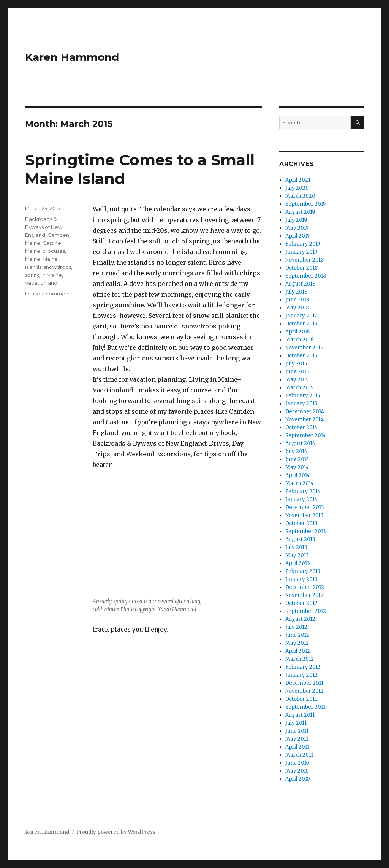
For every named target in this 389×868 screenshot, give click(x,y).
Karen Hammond (72, 57)
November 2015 (304, 348)
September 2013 (306, 531)
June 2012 (297, 635)
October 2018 (301, 268)
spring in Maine (43, 275)
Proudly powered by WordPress (116, 832)
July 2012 (296, 627)
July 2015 (296, 364)
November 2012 (304, 595)
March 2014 (300, 483)
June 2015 (297, 372)
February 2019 (303, 244)
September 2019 (305, 204)
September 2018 (306, 276)
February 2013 (303, 571)
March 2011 (299, 755)
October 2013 (301, 523)
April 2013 (298, 563)
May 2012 (297, 643)
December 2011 (304, 683)
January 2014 (301, 499)
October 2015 (301, 356)
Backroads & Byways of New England (44, 227)
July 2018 (296, 292)
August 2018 (300, 284)
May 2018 (297, 308)
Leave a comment (48, 294)
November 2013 (304, 515)
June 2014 (297, 459)
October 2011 (301, 699)
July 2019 (296, 220)
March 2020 (300, 196)
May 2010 (297, 771)
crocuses (54, 251)
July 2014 (296, 451)
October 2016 (301, 324)
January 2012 (301, 675)
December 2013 (305, 507)
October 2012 (301, 603)
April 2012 (298, 651)
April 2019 (297, 236)
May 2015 (297, 380)
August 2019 (300, 212)
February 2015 (303, 396)
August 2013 (300, 539)
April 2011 (297, 747)
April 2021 (298, 180)
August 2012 (300, 619)
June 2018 (297, 300)
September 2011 (305, 707)
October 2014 (301, 428)
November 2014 (304, 420)
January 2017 (301, 316)
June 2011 (297, 731)
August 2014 (300, 444)
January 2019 (301, 252)
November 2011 (304, 691)
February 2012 (303, 667)
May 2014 (297, 467)
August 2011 (300, 715)
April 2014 (298, 475)
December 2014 (305, 412)
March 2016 (299, 340)
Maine (33, 259)
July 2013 (296, 547)
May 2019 (297, 228)
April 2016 (297, 332)
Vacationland (41, 283)
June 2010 (297, 763)
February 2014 (303, 491)
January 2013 (301, 579)
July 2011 (296, 723)
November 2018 (304, 260)
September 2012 (306, 611)
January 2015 (301, 404)
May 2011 (297, 739)
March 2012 (300, 659)
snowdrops (57, 267)
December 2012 (305, 587)
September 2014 (306, 436)
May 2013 (297, 555)
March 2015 (299, 388)
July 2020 (297, 188)
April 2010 (298, 779)
